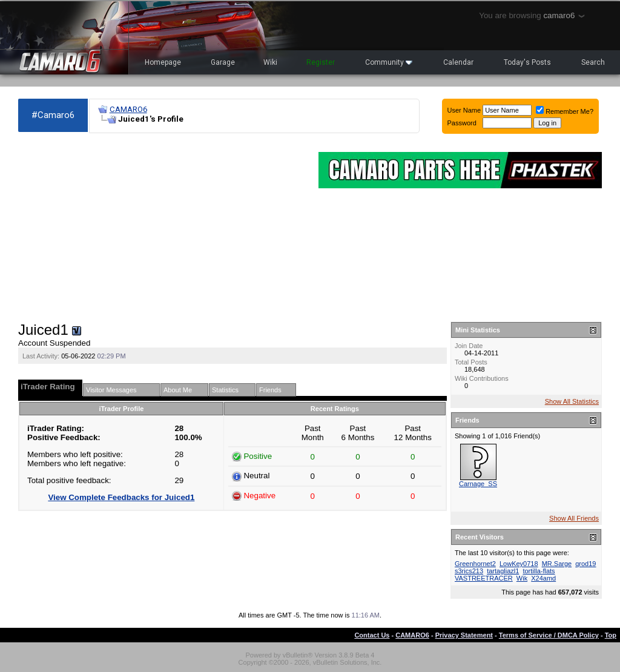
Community (389, 62)
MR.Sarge (557, 564)
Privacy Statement (464, 635)
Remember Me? (565, 111)
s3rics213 (469, 571)
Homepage (163, 62)
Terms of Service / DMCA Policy (549, 635)
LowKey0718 (519, 564)
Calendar (458, 62)
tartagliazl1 (503, 571)
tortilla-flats (539, 571)
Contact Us (372, 635)
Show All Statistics (572, 401)
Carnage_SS (478, 484)
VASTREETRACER (484, 578)
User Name (464, 110)
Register (321, 62)
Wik (522, 578)
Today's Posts (527, 62)
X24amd (543, 578)
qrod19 (585, 564)
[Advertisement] (162, 228)
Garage (223, 62)
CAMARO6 (128, 109)
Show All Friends (574, 518)
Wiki (270, 62)
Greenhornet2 (475, 564)
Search (593, 62)
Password (462, 123)
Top (611, 635)
